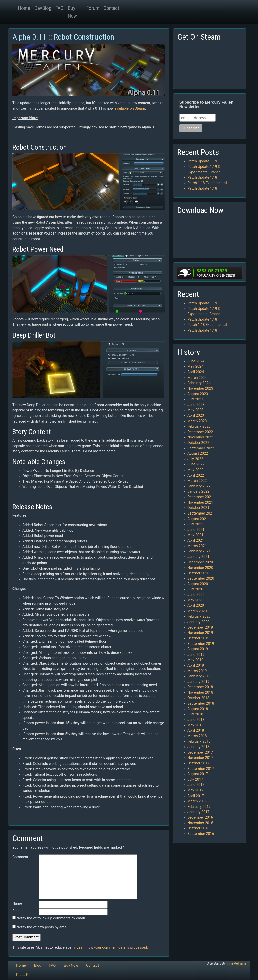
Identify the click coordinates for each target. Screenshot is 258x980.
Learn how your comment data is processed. (112, 947)
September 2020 (201, 578)
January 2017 (198, 812)
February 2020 (199, 616)
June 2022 (196, 464)
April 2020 (196, 606)
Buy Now (72, 12)
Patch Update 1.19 (202, 161)
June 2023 (196, 405)
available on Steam (130, 108)
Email (17, 911)
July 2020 (195, 589)
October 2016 (198, 828)
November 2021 (200, 503)
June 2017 (196, 785)
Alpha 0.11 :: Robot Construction (63, 37)
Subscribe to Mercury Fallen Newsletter (206, 104)
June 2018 (196, 720)
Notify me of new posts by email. (43, 927)
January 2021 (198, 557)
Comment (20, 857)
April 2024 (196, 372)
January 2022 (198, 492)
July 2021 (195, 524)
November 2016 (200, 823)
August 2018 (198, 709)
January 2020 (198, 622)
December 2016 (200, 818)
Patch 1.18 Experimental (207, 183)
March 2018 (197, 736)
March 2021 (197, 546)
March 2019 (197, 671)
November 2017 (200, 758)
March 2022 (197, 481)
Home (24, 8)
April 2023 (196, 416)
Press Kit (23, 975)
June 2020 (196, 595)
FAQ (59, 8)
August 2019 (198, 649)
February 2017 (199, 807)
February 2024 (199, 383)
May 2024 (195, 367)
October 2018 (198, 698)
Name (17, 903)
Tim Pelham (236, 964)
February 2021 (199, 551)
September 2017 (201, 769)
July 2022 (195, 459)
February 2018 (199, 742)
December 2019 (200, 627)
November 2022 (200, 437)
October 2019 (198, 638)
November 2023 (200, 388)
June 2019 (196, 655)
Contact (111, 8)
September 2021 (201, 513)
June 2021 (196, 530)
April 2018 (196, 731)
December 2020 (200, 562)
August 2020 (198, 584)
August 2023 (198, 394)
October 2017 (198, 763)
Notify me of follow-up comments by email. (51, 918)
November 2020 (200, 568)
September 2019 (201, 644)
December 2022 (200, 432)
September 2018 (201, 703)
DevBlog (43, 8)
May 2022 (195, 470)
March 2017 (197, 801)
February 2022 (199, 486)
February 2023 (199, 426)
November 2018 (200, 693)
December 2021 (200, 497)
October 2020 (198, 573)
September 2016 (201, 834)
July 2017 (195, 780)
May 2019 (195, 660)
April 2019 (196, 665)
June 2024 (196, 361)
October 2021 (198, 508)
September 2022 (201, 448)
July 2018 (195, 714)
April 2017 (196, 796)
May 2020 (195, 600)
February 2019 (199, 676)
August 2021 (198, 519)
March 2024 (197, 378)
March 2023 (197, 421)
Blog (38, 966)
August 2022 (198, 454)
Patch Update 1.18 (202, 178)
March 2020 (197, 611)
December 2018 (200, 687)
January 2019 (198, 682)
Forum (93, 8)
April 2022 (196, 475)
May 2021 (195, 535)
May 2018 (195, 725)
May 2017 (195, 790)
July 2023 (195, 399)
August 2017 (198, 774)
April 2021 (196, 541)
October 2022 (198, 443)
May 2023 (195, 410)
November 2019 (200, 633)
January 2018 (198, 747)
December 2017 (200, 752)
